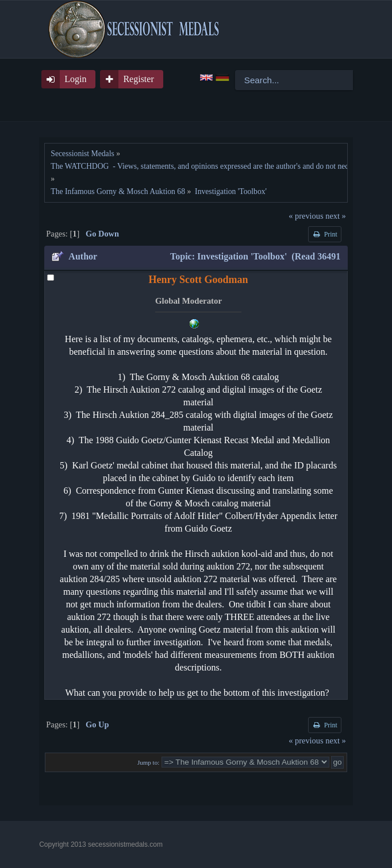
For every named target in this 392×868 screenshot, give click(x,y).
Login (75, 79)
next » (336, 216)
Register (138, 79)
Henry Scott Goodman (199, 280)
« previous (306, 216)
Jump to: (148, 762)
